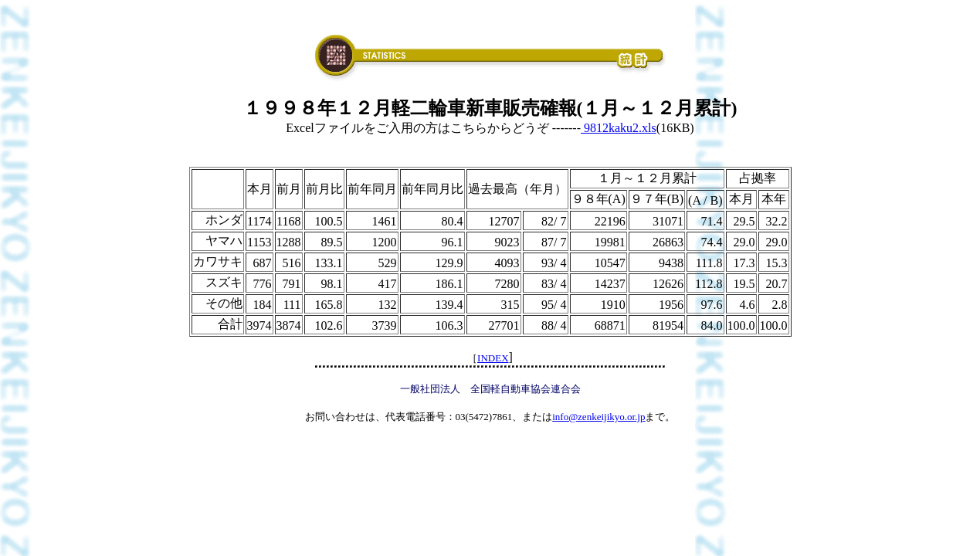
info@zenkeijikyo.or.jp (599, 417)
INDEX (493, 358)
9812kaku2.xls (619, 128)
